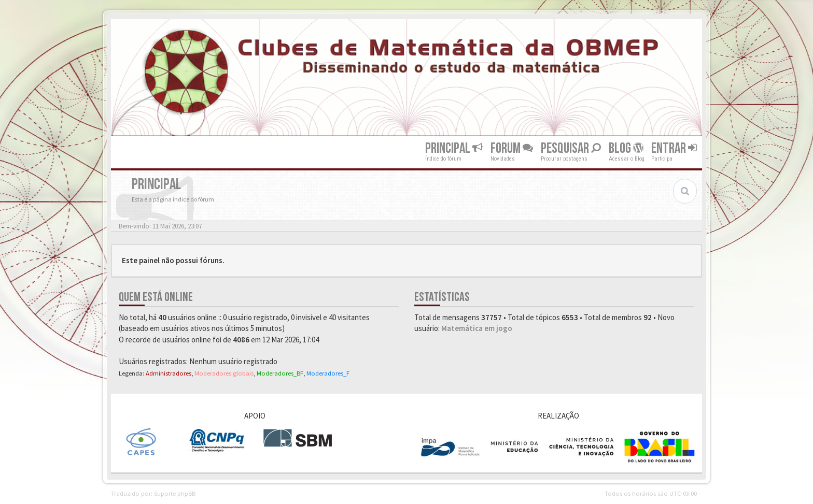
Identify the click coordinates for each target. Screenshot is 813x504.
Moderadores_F (328, 373)
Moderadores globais (224, 373)
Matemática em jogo (477, 328)
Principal (454, 148)
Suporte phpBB (175, 493)
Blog (626, 148)
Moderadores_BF (280, 373)
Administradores (169, 373)
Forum (512, 148)
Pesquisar (571, 148)
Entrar (674, 148)
